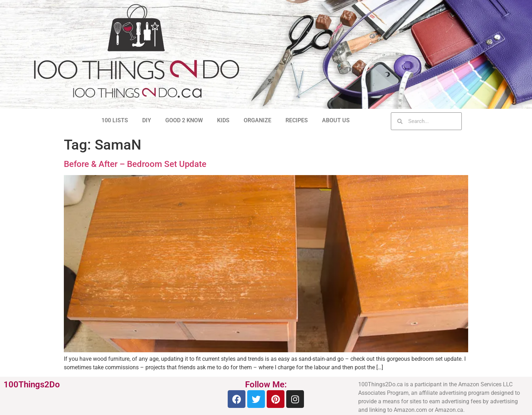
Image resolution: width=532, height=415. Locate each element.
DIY (147, 120)
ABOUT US (336, 120)
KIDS (223, 120)
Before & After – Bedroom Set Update (135, 164)
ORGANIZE (257, 120)
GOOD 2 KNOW (184, 120)
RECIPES (297, 120)
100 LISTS (115, 120)
